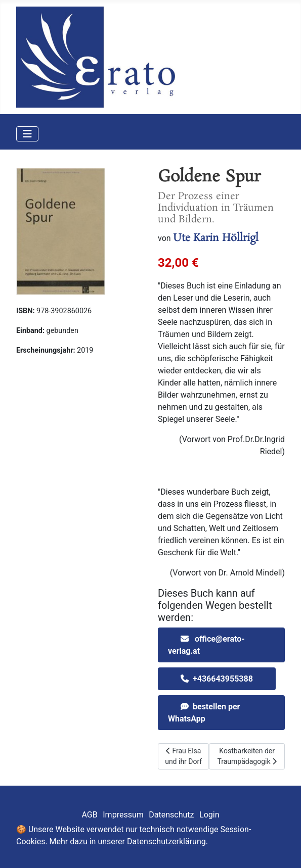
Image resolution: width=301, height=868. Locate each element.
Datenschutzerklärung (166, 841)
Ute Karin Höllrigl (216, 238)
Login (209, 815)
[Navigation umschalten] (27, 134)
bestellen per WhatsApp (204, 713)
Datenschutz (171, 815)
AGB (90, 815)
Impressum (123, 815)
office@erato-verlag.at (206, 645)
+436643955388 (223, 679)
